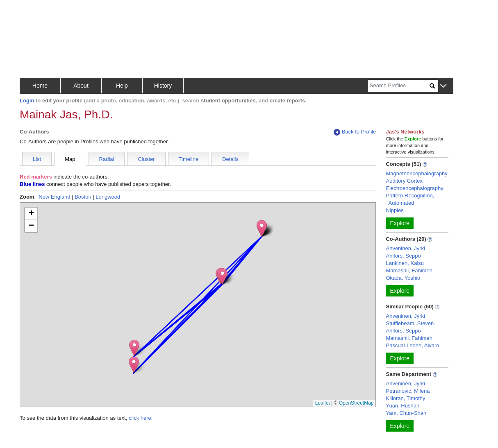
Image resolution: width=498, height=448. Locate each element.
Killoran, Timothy (405, 398)
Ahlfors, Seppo (403, 256)
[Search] (399, 86)
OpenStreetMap (356, 403)
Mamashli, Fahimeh (409, 270)
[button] (443, 86)
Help (122, 86)
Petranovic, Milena (408, 391)
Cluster (146, 159)
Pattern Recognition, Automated (410, 199)
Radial (107, 159)
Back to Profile (355, 132)
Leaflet (323, 403)
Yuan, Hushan (402, 406)
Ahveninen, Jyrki (405, 248)
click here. (141, 418)
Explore (399, 223)
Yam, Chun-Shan (406, 413)
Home (40, 86)
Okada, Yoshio (403, 278)
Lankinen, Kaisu (405, 263)
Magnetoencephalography (416, 173)
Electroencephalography (414, 188)
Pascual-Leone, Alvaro (412, 345)
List (37, 159)
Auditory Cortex (404, 181)
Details (230, 159)
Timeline (189, 159)
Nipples (395, 210)
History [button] (163, 86)
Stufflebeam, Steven (410, 323)
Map (70, 159)
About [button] (81, 86)
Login (27, 101)
